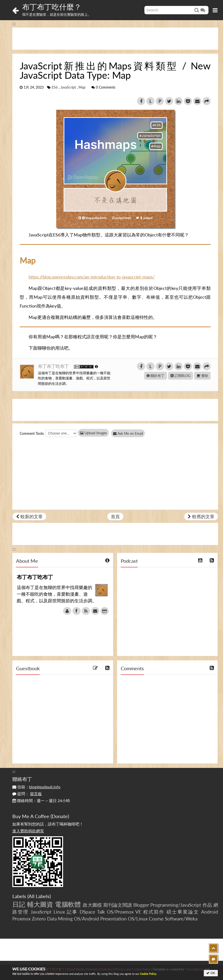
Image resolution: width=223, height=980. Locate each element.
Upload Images (93, 433)
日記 (19, 904)
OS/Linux (138, 919)
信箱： (36, 787)
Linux (59, 912)
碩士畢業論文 (183, 912)
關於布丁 (155, 376)
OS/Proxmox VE (124, 912)
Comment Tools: (32, 433)
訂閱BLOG (180, 376)
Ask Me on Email (131, 433)
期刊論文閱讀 (118, 905)
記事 (72, 912)
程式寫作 (154, 912)
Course (156, 919)
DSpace (87, 912)
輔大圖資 (40, 904)
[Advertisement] (115, 39)
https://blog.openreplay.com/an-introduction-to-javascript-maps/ (92, 277)
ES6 (55, 87)
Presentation (113, 919)
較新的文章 (29, 516)
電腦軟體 (68, 904)
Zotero (39, 919)
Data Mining (60, 919)
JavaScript (68, 87)
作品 (207, 905)
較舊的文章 (201, 516)
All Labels (39, 896)
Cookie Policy (148, 974)
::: (14, 23)
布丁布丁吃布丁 (54, 366)
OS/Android (86, 919)
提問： (27, 794)
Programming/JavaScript (176, 905)
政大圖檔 (92, 905)
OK (211, 973)
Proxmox (21, 919)
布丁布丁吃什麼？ (52, 7)
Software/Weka (181, 919)
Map (82, 87)
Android (210, 912)
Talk (101, 912)
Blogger (141, 905)
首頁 (115, 516)
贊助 (202, 376)
